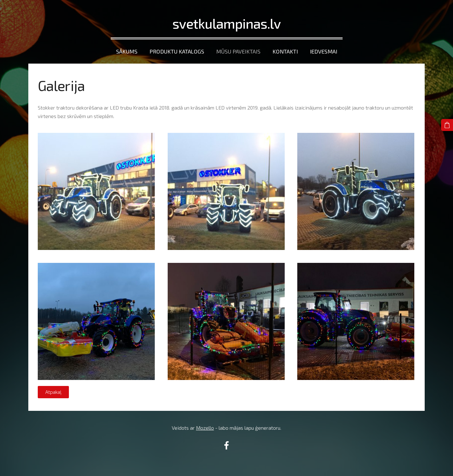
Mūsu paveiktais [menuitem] (238, 51)
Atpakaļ (53, 392)
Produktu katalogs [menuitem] (177, 51)
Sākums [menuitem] (127, 51)
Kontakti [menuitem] (285, 51)
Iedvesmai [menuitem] (324, 51)
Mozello (205, 428)
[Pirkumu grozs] (447, 125)
